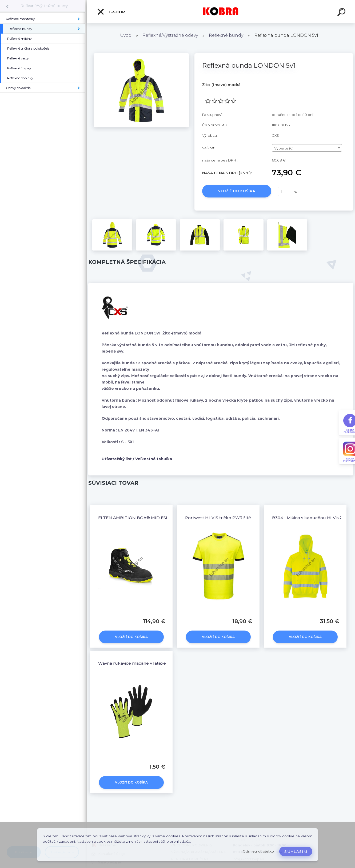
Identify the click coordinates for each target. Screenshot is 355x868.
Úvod (126, 35)
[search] (342, 13)
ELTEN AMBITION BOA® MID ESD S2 (137, 518)
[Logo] (221, 11)
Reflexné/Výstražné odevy (44, 6)
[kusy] (285, 191)
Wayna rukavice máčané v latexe (132, 663)
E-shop (111, 12)
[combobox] (307, 148)
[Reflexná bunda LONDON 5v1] (141, 55)
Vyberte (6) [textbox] (284, 148)
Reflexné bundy (226, 35)
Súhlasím (296, 851)
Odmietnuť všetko (258, 851)
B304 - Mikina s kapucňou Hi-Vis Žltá (310, 518)
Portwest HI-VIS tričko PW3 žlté (218, 518)
